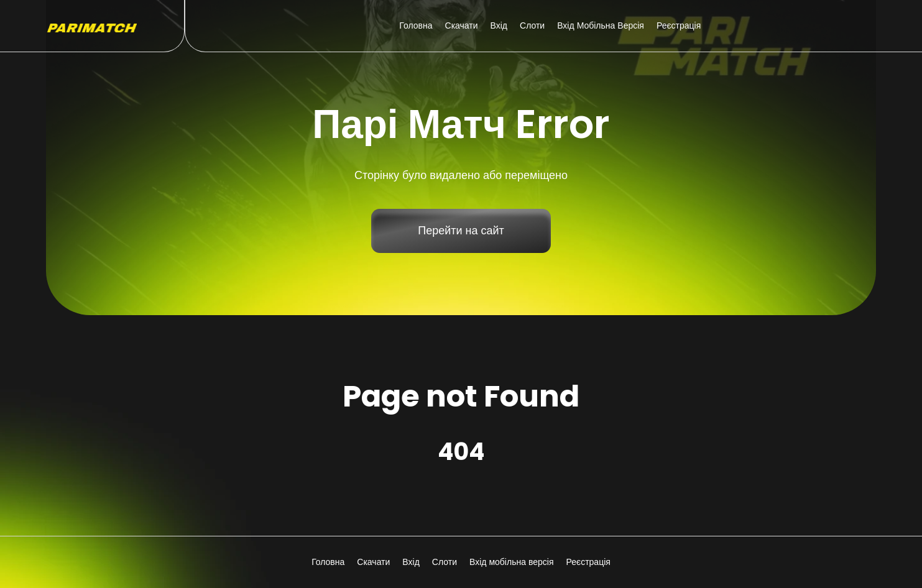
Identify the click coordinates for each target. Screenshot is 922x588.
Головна (416, 25)
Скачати (462, 25)
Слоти (532, 25)
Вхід (499, 25)
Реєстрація (679, 25)
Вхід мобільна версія (601, 25)
